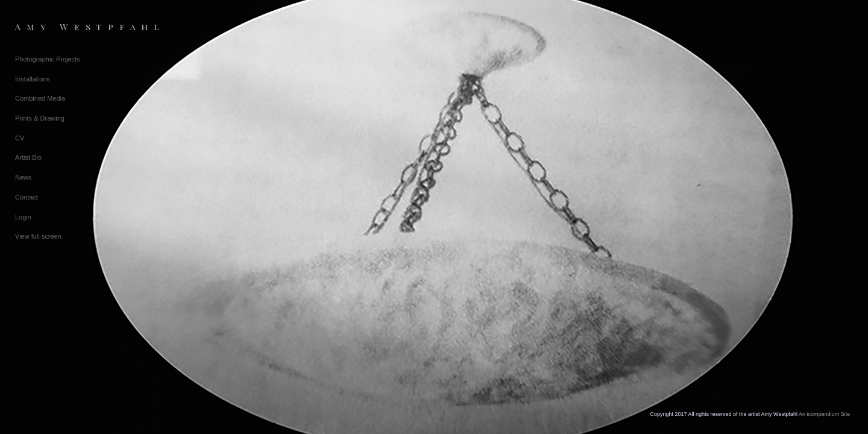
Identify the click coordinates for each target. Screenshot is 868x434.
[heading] (45, 27)
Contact (27, 197)
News (24, 177)
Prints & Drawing (40, 118)
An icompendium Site (824, 414)
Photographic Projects (48, 59)
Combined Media (40, 98)
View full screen (38, 236)
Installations (33, 79)
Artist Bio (28, 157)
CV (20, 138)
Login (23, 217)
